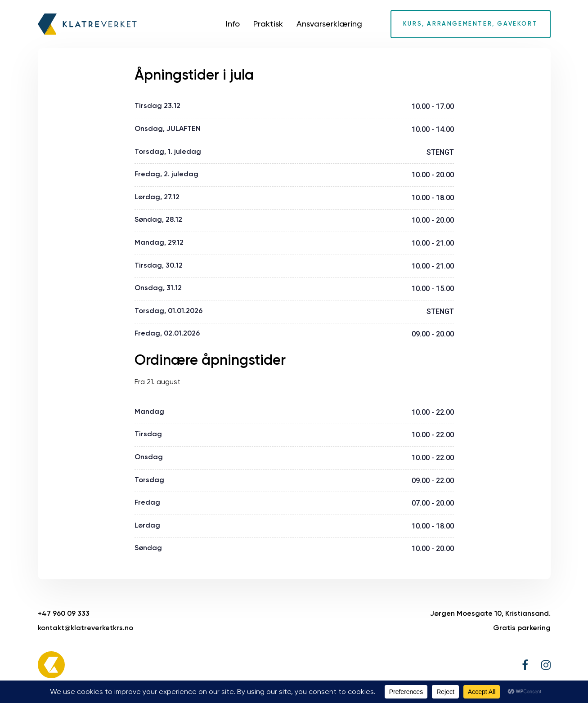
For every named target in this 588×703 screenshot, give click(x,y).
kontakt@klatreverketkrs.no (85, 628)
